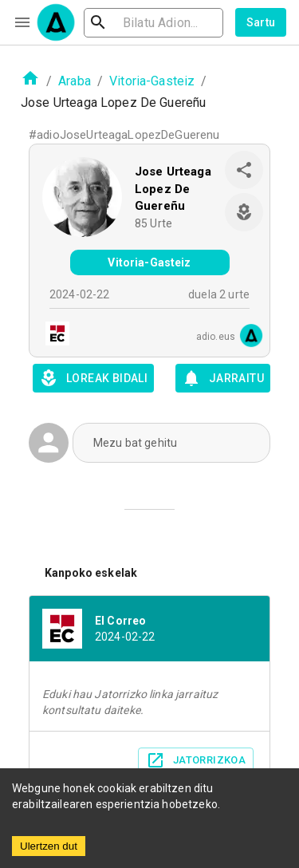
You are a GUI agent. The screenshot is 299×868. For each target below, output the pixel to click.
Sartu (261, 22)
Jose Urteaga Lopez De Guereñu (173, 189)
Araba (75, 81)
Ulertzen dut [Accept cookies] (49, 846)
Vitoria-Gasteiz (152, 81)
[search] (153, 23)
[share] (244, 170)
